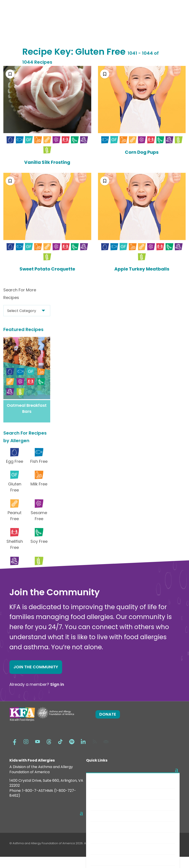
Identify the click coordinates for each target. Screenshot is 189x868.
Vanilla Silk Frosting (47, 162)
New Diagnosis (107, 816)
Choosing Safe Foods (113, 838)
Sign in (57, 684)
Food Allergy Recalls (113, 860)
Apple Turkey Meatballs (142, 269)
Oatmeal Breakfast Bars (27, 408)
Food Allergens (108, 794)
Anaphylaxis (105, 805)
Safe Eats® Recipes (111, 827)
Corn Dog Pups (142, 152)
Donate (108, 714)
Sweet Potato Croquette (47, 269)
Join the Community (36, 667)
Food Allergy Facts (111, 783)
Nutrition (102, 849)
